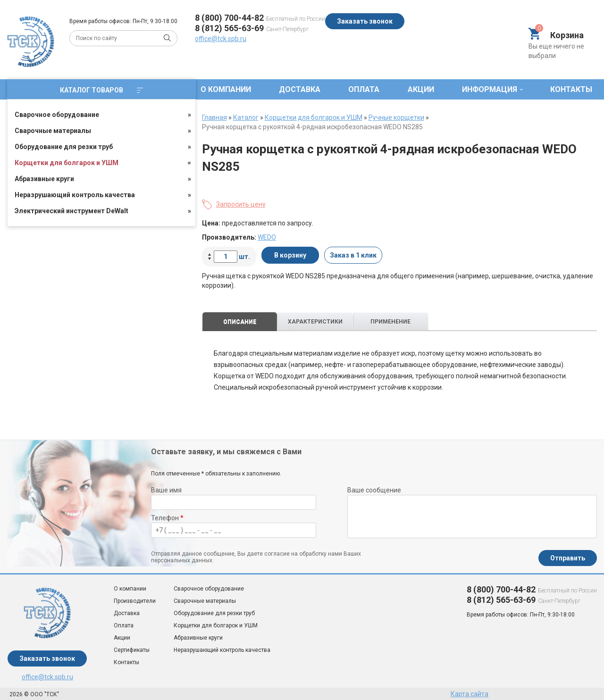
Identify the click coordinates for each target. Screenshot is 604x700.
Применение (390, 322)
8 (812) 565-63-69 (229, 28)
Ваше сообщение (374, 490)
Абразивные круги (44, 179)
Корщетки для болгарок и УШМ (67, 163)
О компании (226, 89)
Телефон (167, 518)
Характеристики (315, 322)
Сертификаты (132, 650)
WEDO (267, 237)
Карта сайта (470, 694)
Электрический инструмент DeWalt (71, 211)
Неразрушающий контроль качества (75, 195)
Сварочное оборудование (57, 115)
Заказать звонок (365, 21)
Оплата (364, 89)
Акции (421, 89)
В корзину (290, 255)
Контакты (571, 89)
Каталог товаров (101, 90)
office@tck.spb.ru (221, 39)
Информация (490, 89)
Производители (135, 601)
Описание (240, 322)
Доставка (300, 89)
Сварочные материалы (53, 131)
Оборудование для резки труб (64, 147)
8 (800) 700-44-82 (229, 18)
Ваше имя (166, 490)
